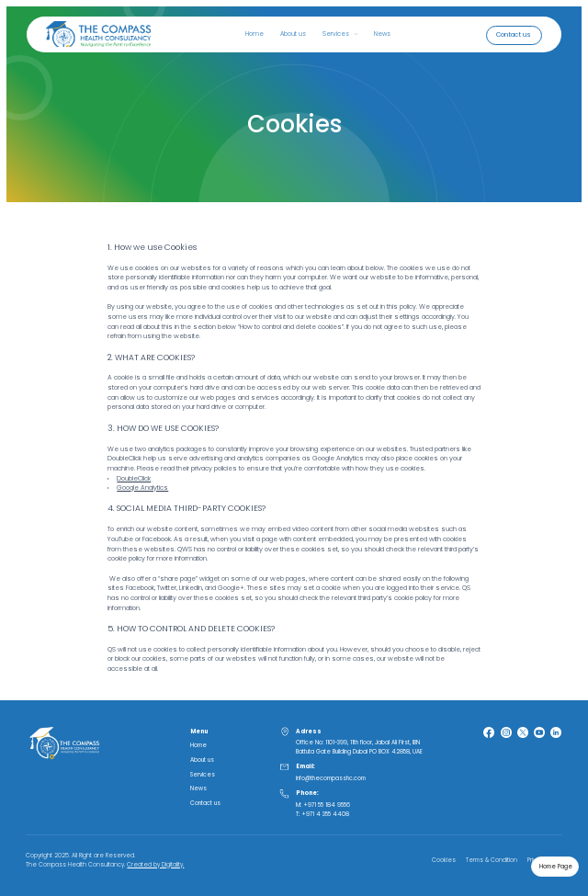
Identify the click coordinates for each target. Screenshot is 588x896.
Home (254, 34)
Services (203, 775)
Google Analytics (142, 488)
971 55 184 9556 (329, 805)
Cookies (444, 860)
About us (293, 34)
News (382, 34)
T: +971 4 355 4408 (322, 814)
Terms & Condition (492, 860)
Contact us (205, 803)
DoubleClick (134, 478)
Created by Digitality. (155, 864)
